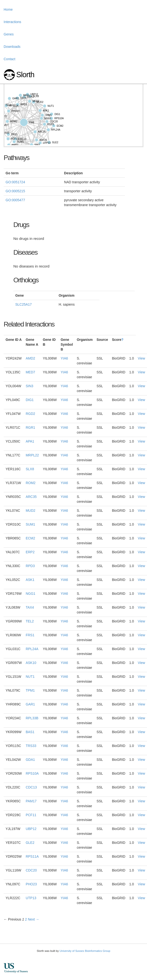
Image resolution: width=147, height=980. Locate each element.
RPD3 (30, 566)
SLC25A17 (24, 304)
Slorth (25, 75)
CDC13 (31, 787)
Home (8, 9)
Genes (9, 34)
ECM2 (30, 538)
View (141, 358)
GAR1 (30, 704)
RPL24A (32, 649)
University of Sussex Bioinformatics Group (85, 951)
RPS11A (32, 856)
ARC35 (31, 497)
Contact (9, 59)
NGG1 (31, 594)
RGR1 (30, 427)
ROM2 (31, 483)
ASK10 (31, 663)
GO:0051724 (15, 182)
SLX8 (30, 469)
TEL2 (30, 621)
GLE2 (30, 843)
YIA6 (64, 358)
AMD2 (30, 358)
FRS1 (30, 635)
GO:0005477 (15, 200)
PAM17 (31, 801)
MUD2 (31, 511)
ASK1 (30, 580)
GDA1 (30, 760)
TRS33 (31, 746)
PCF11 (31, 815)
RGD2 (30, 414)
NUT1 (30, 677)
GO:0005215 (15, 191)
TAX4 (30, 607)
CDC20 (31, 870)
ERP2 (30, 552)
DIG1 (30, 400)
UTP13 (31, 898)
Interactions (12, 22)
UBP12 (31, 829)
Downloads (12, 47)
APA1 (30, 441)
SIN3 (29, 386)
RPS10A (32, 773)
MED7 (30, 372)
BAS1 (30, 732)
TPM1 (30, 690)
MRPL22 (32, 455)
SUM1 (30, 524)
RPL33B (32, 718)
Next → (34, 919)
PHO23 (31, 884)
